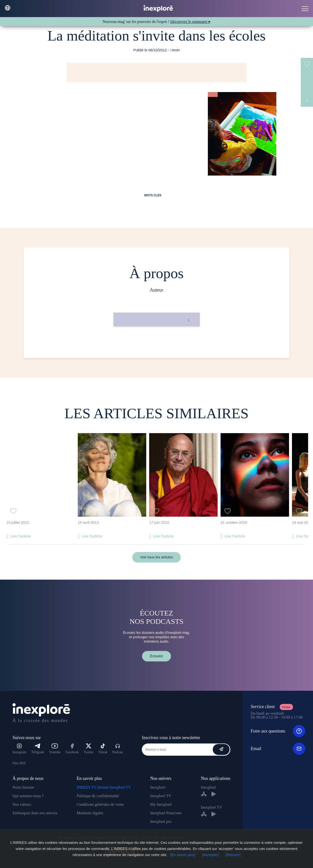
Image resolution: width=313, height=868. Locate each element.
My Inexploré (161, 804)
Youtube (55, 749)
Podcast (118, 749)
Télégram (38, 749)
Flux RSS (19, 763)
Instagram (19, 749)
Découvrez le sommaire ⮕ (190, 22)
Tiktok (103, 749)
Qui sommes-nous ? (28, 796)
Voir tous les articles (156, 557)
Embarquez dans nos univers (35, 813)
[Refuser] (233, 855)
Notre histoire (23, 787)
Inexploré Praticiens (166, 813)
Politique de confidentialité (98, 796)
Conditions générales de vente (100, 804)
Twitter (89, 749)
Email (278, 749)
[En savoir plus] (183, 855)
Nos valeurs (22, 804)
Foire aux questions (278, 731)
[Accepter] (211, 855)
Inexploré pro (161, 821)
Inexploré (158, 787)
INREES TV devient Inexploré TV (104, 787)
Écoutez (156, 656)
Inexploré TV (161, 796)
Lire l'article (21, 536)
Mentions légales (90, 813)
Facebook (72, 749)
